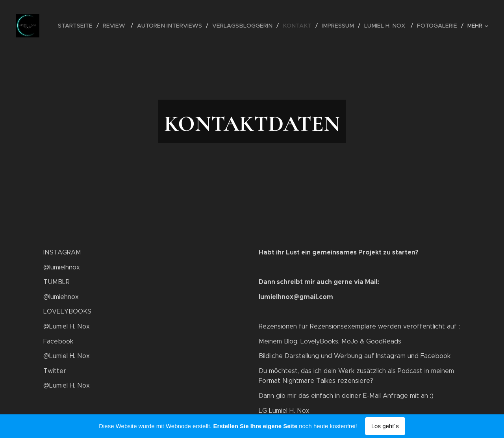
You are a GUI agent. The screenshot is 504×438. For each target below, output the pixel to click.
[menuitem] (90, 26)
